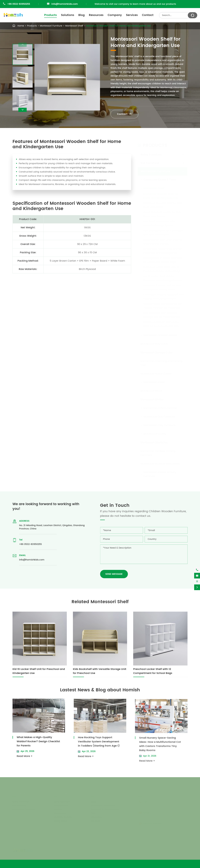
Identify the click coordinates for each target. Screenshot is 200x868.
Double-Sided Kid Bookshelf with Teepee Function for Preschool (163, 306)
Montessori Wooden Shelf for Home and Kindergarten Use (119, 26)
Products (50, 15)
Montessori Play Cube (154, 344)
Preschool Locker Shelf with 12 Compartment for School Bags (162, 269)
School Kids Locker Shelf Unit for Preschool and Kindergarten (162, 251)
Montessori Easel (154, 382)
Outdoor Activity (63, 817)
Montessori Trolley (155, 434)
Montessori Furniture (51, 26)
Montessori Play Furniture (159, 425)
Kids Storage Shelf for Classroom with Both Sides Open (163, 233)
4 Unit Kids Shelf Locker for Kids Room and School (162, 214)
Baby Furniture (151, 155)
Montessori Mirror (151, 391)
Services (132, 15)
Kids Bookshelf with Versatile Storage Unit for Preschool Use (162, 315)
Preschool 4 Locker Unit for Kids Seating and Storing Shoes (162, 287)
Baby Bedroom (62, 802)
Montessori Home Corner (156, 374)
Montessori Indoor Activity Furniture (160, 474)
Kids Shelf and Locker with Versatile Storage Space (159, 223)
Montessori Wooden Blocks (160, 335)
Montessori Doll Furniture (159, 417)
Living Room (61, 821)
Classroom (60, 813)
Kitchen (58, 809)
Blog (82, 15)
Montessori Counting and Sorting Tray (161, 363)
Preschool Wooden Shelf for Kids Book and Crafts (163, 205)
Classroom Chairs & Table (160, 180)
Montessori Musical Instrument (160, 464)
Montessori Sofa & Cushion (160, 408)
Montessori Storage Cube (156, 352)
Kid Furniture (150, 163)
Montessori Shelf (74, 26)
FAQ (93, 813)
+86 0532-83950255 (19, 4)
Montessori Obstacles (154, 442)
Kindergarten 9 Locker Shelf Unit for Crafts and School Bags (163, 260)
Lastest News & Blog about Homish (100, 690)
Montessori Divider (152, 399)
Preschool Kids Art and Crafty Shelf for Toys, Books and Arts (161, 324)
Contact (148, 15)
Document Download (103, 805)
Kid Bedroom (61, 805)
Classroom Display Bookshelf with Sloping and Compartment (164, 297)
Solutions (68, 15)
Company (115, 15)
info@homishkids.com (65, 4)
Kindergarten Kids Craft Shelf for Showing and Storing (163, 242)
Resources (96, 15)
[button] (22, 110)
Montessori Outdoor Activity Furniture (158, 453)
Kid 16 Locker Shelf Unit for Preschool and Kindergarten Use (163, 278)
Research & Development (105, 809)
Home (21, 26)
